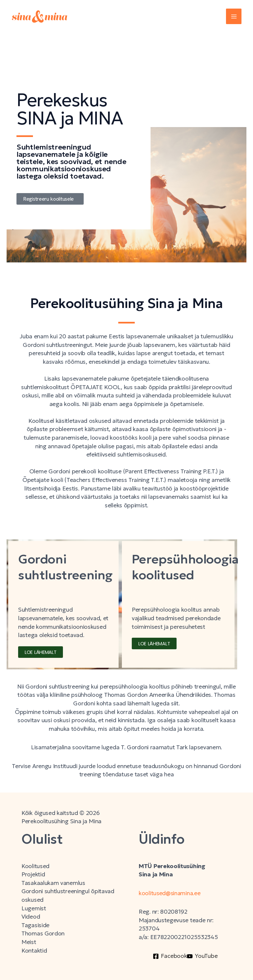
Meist (29, 942)
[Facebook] (170, 956)
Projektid (33, 874)
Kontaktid (34, 951)
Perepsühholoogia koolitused (188, 567)
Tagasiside (35, 925)
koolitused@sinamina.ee (171, 893)
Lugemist (34, 908)
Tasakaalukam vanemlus (53, 883)
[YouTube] (202, 956)
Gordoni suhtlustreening (68, 567)
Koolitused (35, 866)
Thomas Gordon (43, 933)
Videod (31, 917)
